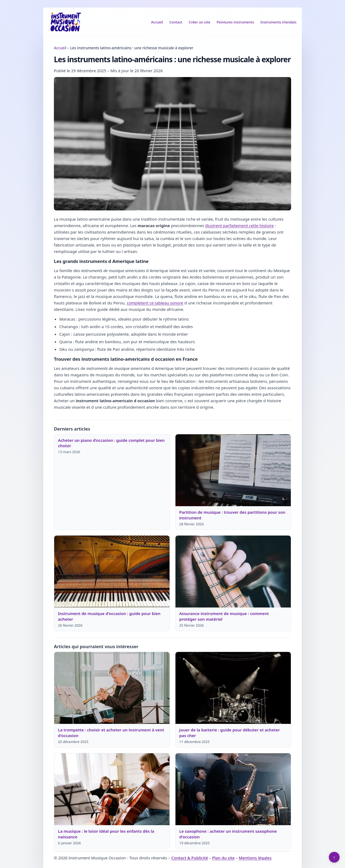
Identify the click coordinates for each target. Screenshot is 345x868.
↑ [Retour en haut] (334, 857)
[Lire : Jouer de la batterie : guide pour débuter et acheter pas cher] (233, 688)
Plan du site (223, 858)
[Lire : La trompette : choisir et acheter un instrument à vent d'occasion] (112, 688)
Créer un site (200, 22)
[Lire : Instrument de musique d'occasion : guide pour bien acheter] (112, 572)
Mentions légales (255, 858)
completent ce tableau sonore (155, 303)
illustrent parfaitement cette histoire (239, 225)
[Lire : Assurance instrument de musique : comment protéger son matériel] (233, 572)
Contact (176, 22)
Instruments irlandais (278, 22)
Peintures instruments (235, 22)
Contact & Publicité (189, 858)
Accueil (157, 22)
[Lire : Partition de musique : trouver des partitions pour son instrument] (233, 470)
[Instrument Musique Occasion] (66, 22)
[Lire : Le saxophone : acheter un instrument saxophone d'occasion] (233, 789)
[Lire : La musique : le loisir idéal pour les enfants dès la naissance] (112, 789)
